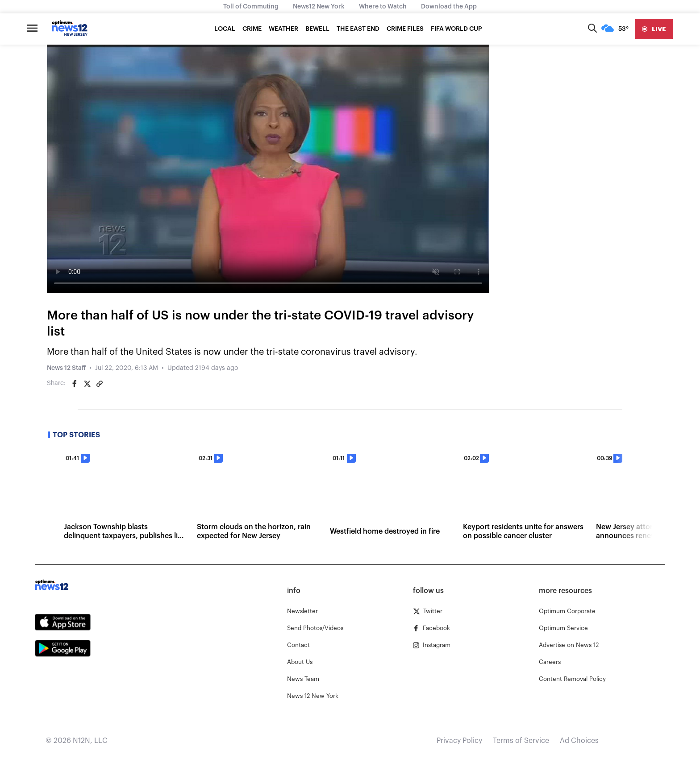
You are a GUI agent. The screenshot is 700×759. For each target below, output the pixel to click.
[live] (654, 29)
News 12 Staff (66, 368)
